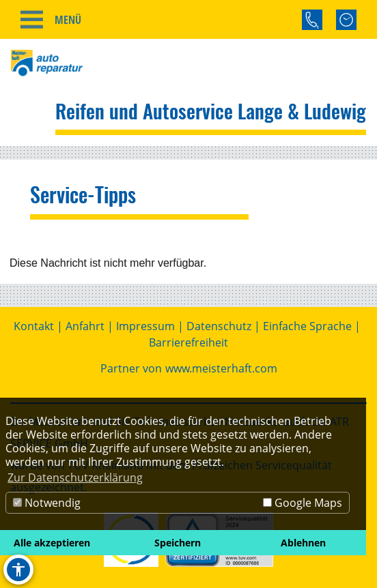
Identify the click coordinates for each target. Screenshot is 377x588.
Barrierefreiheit (188, 342)
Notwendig (47, 503)
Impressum (145, 326)
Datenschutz (219, 326)
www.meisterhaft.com (221, 368)
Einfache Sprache (307, 326)
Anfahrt (85, 326)
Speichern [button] (178, 543)
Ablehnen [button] (303, 543)
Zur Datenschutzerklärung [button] (75, 477)
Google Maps (303, 503)
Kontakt (34, 326)
